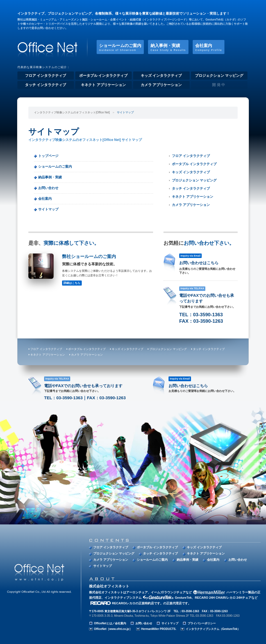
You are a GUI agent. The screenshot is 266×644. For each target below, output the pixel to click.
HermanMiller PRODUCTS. (159, 629)
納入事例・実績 (168, 47)
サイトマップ (48, 209)
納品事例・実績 (50, 177)
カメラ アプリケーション (161, 85)
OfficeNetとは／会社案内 (110, 623)
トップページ (48, 156)
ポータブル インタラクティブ (104, 76)
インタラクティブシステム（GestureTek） (213, 629)
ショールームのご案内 (120, 47)
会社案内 (209, 47)
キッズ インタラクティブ (161, 76)
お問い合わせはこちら (201, 265)
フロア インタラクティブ (46, 76)
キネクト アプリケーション (103, 85)
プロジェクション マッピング (219, 76)
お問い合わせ (48, 188)
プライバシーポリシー (202, 623)
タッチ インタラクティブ (46, 85)
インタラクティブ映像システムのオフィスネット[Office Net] (47, 47)
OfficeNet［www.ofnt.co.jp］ (113, 629)
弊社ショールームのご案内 (91, 269)
